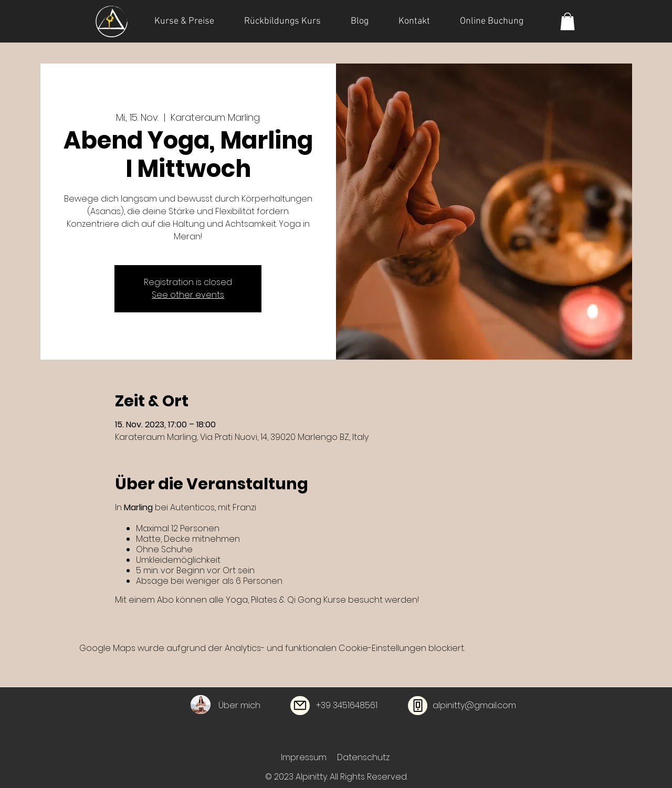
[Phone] (418, 706)
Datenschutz (363, 757)
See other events (188, 295)
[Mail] (300, 706)
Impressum (304, 757)
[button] (568, 21)
